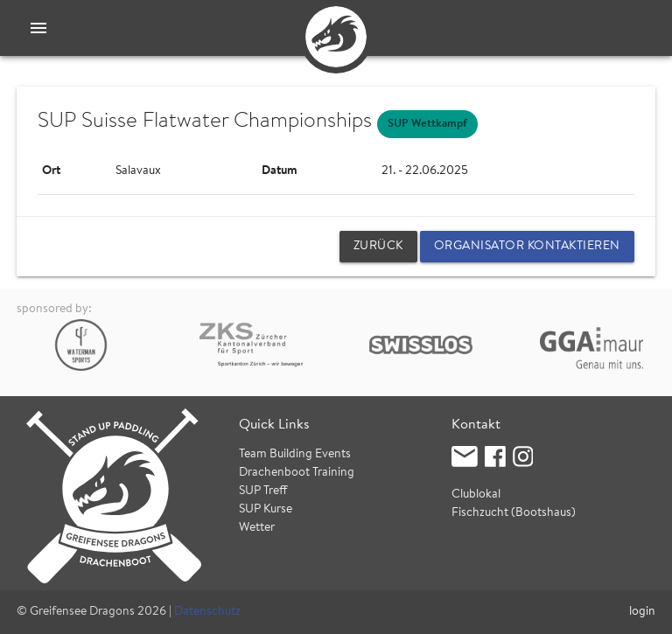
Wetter (257, 528)
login (642, 612)
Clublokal (476, 495)
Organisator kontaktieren (527, 247)
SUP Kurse (266, 510)
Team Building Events (295, 455)
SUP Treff (263, 491)
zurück (378, 247)
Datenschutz (207, 612)
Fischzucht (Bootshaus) (514, 513)
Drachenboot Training (297, 473)
